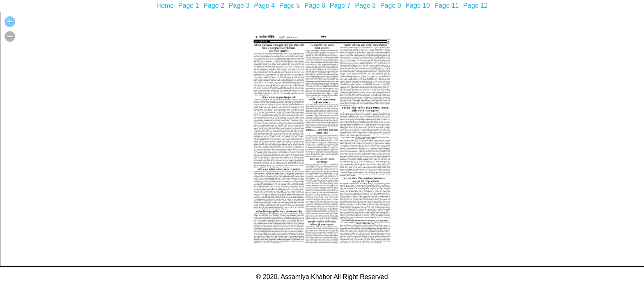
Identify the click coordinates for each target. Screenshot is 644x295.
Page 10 (418, 6)
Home (165, 6)
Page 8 (365, 6)
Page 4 (264, 6)
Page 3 (239, 6)
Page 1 (189, 6)
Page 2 (214, 6)
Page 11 (447, 6)
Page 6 (315, 6)
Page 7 (340, 6)
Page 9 (391, 6)
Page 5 (290, 6)
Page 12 (475, 6)
